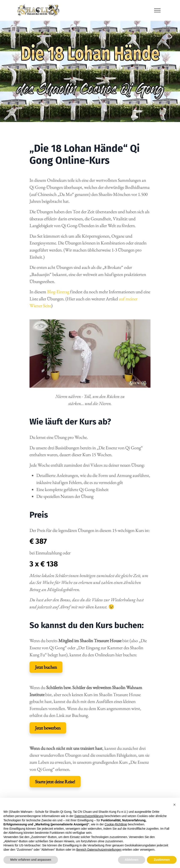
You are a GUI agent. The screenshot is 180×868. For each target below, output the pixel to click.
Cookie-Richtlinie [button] (116, 824)
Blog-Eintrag (58, 292)
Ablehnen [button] (132, 860)
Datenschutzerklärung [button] (89, 816)
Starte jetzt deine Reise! (55, 782)
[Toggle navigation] (157, 10)
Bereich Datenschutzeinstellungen (99, 850)
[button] (174, 805)
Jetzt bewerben (48, 728)
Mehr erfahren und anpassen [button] (31, 860)
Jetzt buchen (46, 667)
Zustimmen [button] (162, 860)
